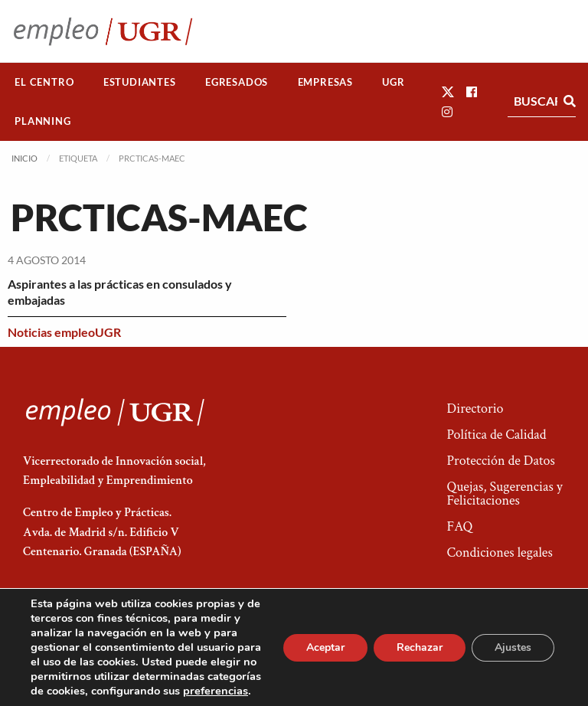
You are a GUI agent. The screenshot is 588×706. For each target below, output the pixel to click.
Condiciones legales (499, 552)
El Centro (44, 82)
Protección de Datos (500, 461)
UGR (393, 82)
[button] (448, 92)
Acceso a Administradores (504, 649)
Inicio (24, 158)
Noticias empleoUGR (64, 332)
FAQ (459, 526)
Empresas (325, 82)
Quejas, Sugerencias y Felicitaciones (504, 494)
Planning (42, 121)
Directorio (475, 409)
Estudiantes (140, 82)
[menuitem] (44, 82)
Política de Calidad (496, 435)
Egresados (237, 82)
